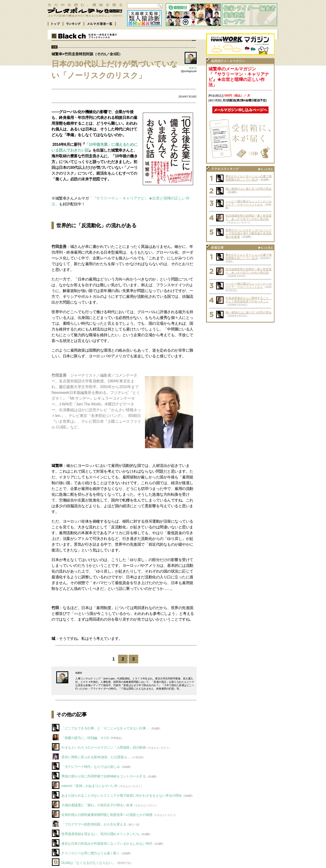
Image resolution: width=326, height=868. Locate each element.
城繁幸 (193, 68)
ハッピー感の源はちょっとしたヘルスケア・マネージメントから (249, 203)
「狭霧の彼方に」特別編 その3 (85, 738)
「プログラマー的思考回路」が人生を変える (94, 824)
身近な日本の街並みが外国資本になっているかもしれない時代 (107, 844)
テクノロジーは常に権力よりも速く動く (91, 853)
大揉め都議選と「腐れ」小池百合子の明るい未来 (97, 805)
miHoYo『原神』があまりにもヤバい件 (90, 786)
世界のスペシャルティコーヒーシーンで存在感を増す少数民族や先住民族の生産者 (249, 233)
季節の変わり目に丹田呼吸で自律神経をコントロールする (104, 776)
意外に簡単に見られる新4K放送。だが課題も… (96, 757)
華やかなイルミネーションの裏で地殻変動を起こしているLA (249, 178)
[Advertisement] (240, 355)
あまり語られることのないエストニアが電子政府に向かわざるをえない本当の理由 (121, 795)
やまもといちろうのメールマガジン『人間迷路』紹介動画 (104, 747)
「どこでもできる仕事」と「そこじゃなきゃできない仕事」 (105, 728)
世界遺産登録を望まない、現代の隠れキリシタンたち (100, 834)
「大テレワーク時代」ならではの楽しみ (91, 767)
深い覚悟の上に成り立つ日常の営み (249, 189)
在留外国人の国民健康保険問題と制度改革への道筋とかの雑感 (107, 815)
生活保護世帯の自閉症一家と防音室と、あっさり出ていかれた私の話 (249, 217)
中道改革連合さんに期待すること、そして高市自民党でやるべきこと (249, 300)
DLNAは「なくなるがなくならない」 (88, 863)
